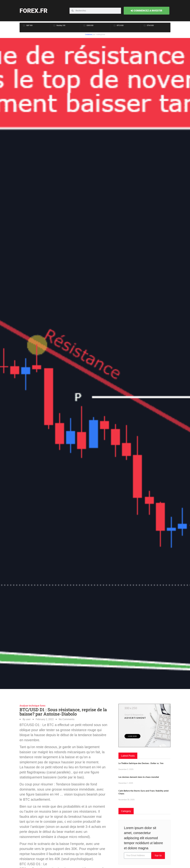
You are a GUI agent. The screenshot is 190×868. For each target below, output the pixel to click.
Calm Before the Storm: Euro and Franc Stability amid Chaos (144, 792)
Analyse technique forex (32, 706)
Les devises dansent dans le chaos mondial (139, 777)
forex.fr (33, 11)
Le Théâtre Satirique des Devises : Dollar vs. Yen (141, 763)
